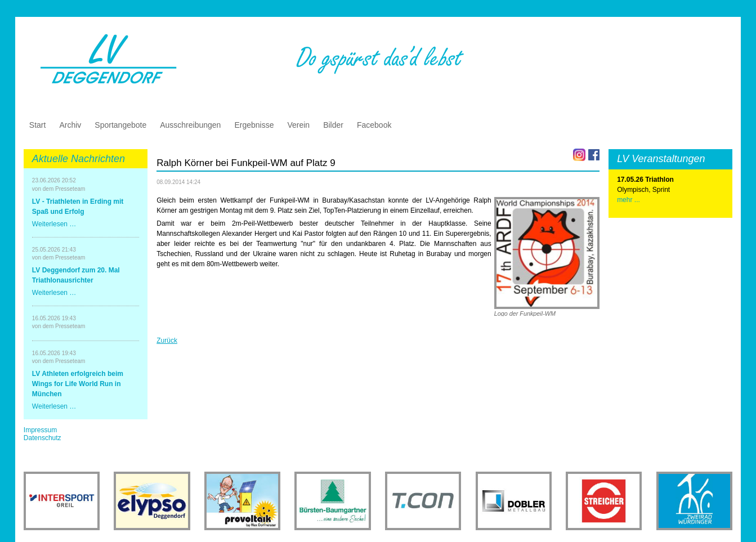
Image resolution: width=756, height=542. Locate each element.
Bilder (333, 125)
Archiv (70, 125)
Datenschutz (43, 438)
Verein (298, 125)
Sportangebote (120, 125)
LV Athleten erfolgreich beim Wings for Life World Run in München (78, 384)
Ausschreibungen (190, 125)
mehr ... (628, 200)
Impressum (40, 430)
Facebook (374, 125)
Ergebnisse (254, 125)
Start (38, 125)
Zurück (167, 341)
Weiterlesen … (54, 224)
